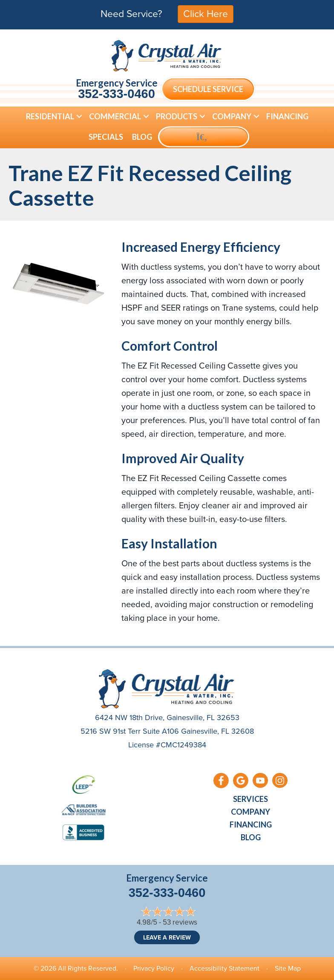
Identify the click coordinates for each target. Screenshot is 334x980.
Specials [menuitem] (106, 137)
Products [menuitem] (177, 116)
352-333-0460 (117, 94)
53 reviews (180, 922)
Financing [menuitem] (287, 116)
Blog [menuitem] (142, 137)
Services (250, 799)
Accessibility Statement (225, 968)
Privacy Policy (154, 968)
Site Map (288, 968)
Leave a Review (167, 937)
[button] (79, 116)
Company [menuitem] (232, 116)
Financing (251, 824)
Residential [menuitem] (50, 116)
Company (250, 812)
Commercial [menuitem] (115, 116)
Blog (251, 837)
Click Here (206, 14)
